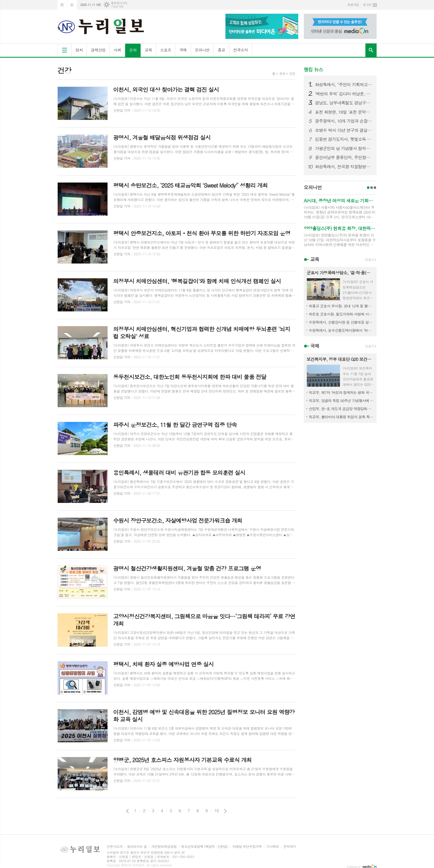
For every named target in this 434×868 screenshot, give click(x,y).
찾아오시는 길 (137, 847)
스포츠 (166, 50)
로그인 (367, 5)
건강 (292, 73)
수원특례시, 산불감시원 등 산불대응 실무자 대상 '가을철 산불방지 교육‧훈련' (341, 322)
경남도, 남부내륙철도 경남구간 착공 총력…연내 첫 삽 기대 (344, 103)
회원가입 (353, 5)
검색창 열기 (371, 50)
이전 (128, 811)
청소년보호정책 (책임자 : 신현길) (205, 847)
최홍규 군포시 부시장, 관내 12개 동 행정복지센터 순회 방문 (341, 306)
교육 (148, 50)
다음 (225, 811)
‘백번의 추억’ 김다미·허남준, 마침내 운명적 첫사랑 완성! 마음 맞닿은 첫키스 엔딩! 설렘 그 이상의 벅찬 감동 (344, 94)
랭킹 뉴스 (313, 69)
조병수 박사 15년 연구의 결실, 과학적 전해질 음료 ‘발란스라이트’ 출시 (344, 130)
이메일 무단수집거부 (247, 847)
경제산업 (98, 50)
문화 (133, 50)
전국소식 (241, 50)
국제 (183, 50)
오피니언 (202, 50)
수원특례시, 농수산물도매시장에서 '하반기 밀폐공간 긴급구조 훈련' (341, 330)
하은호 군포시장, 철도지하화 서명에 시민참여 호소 (341, 314)
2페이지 (372, 188)
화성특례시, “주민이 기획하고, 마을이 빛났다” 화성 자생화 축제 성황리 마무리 (344, 85)
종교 (221, 50)
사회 (117, 50)
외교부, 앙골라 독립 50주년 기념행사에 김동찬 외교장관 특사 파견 (341, 401)
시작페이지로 (62, 5)
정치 (79, 50)
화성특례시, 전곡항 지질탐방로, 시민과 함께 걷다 (344, 167)
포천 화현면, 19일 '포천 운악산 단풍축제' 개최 (344, 112)
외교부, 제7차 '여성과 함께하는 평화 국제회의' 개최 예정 (341, 392)
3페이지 (375, 188)
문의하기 (290, 847)
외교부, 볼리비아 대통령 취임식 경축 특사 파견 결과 (341, 417)
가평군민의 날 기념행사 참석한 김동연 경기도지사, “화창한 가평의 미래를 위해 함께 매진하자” (344, 148)
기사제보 (273, 847)
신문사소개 (115, 847)
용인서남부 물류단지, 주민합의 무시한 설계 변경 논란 (344, 157)
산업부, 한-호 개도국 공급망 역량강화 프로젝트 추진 (341, 409)
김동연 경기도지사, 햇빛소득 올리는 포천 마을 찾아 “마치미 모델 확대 (344, 139)
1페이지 (368, 188)
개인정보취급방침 (164, 847)
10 (216, 811)
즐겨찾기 (72, 5)
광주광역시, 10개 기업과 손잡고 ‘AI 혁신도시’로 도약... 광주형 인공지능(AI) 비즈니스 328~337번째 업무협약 (344, 121)
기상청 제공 (117, 7)
